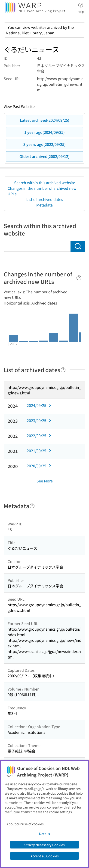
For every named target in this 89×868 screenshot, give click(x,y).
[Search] (78, 246)
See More (45, 481)
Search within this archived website (45, 183)
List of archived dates (45, 199)
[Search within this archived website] (37, 246)
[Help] (79, 278)
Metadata (44, 205)
